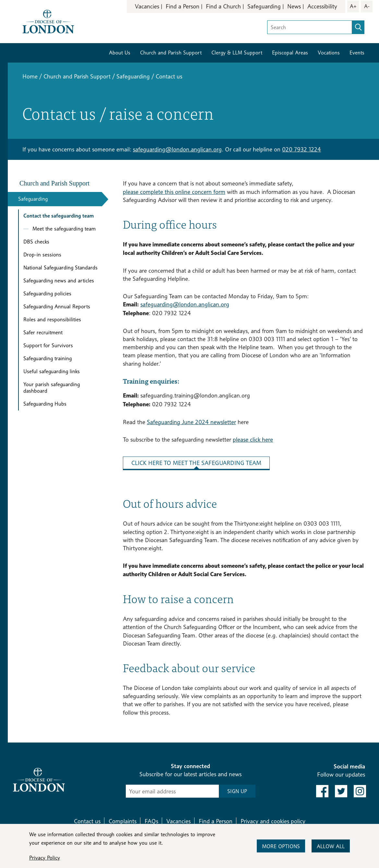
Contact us (87, 821)
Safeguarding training (47, 358)
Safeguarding (264, 6)
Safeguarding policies (47, 294)
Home (30, 76)
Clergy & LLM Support (237, 53)
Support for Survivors (48, 345)
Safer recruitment (43, 333)
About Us (120, 53)
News (294, 6)
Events (357, 53)
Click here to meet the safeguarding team (196, 463)
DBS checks (36, 242)
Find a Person (183, 6)
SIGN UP (237, 791)
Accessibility (322, 6)
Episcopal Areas (290, 53)
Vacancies (147, 6)
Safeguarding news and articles (59, 281)
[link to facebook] (322, 791)
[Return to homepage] (48, 21)
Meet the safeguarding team (64, 229)
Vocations (329, 53)
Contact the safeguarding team (59, 216)
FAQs (151, 821)
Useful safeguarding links (52, 371)
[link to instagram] (360, 791)
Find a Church (223, 6)
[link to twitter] (341, 791)
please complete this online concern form (174, 192)
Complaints (123, 821)
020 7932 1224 (302, 149)
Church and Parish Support (171, 53)
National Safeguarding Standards (60, 268)
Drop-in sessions (42, 255)
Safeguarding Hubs (45, 404)
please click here (253, 440)
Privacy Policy (45, 858)
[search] (358, 27)
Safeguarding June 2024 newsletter (191, 422)
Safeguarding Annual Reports (57, 307)
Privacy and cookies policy (273, 821)
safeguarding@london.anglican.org (177, 149)
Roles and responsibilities (52, 320)
